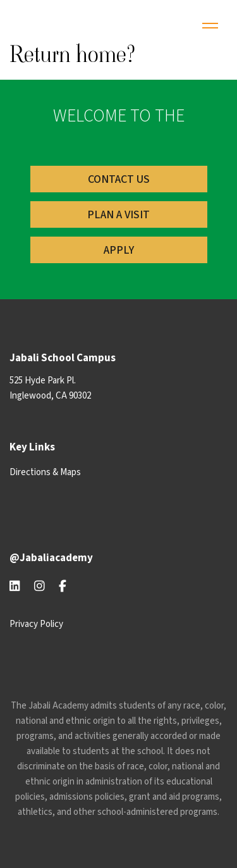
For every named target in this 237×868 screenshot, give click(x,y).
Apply (119, 250)
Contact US (119, 179)
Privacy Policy (36, 624)
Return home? (73, 54)
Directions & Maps (45, 472)
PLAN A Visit (118, 215)
